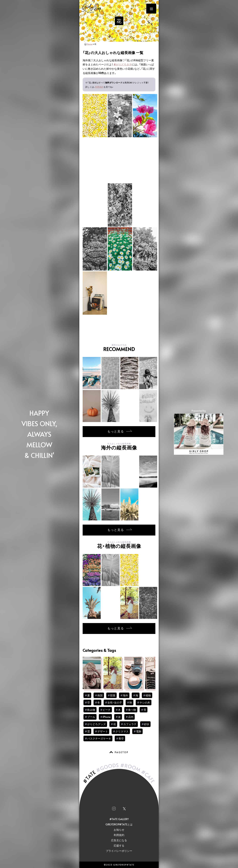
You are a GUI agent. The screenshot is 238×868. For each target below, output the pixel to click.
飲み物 (91, 710)
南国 (100, 695)
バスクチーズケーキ (99, 738)
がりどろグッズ (97, 724)
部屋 (113, 695)
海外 (125, 695)
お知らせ (119, 830)
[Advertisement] (119, 327)
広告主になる (119, 840)
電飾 (139, 731)
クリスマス (122, 731)
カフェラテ (130, 724)
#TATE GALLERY (119, 819)
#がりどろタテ (123, 64)
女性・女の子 (115, 702)
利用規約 (99, 87)
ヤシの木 (145, 702)
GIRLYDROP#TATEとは (119, 824)
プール (91, 717)
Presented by (199, 432)
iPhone (107, 717)
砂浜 (147, 724)
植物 (148, 695)
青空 (121, 738)
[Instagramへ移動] (114, 808)
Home (90, 44)
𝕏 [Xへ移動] (124, 808)
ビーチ (107, 710)
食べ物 (132, 710)
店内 (131, 717)
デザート (103, 731)
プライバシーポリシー (119, 851)
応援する (119, 845)
